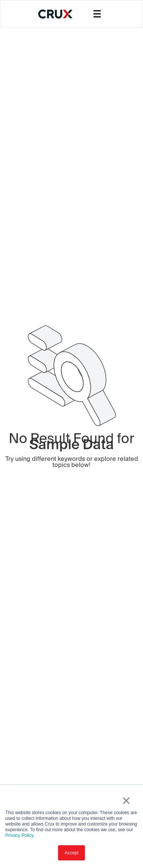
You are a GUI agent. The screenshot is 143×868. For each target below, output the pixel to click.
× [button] (126, 801)
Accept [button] (71, 853)
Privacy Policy (19, 835)
